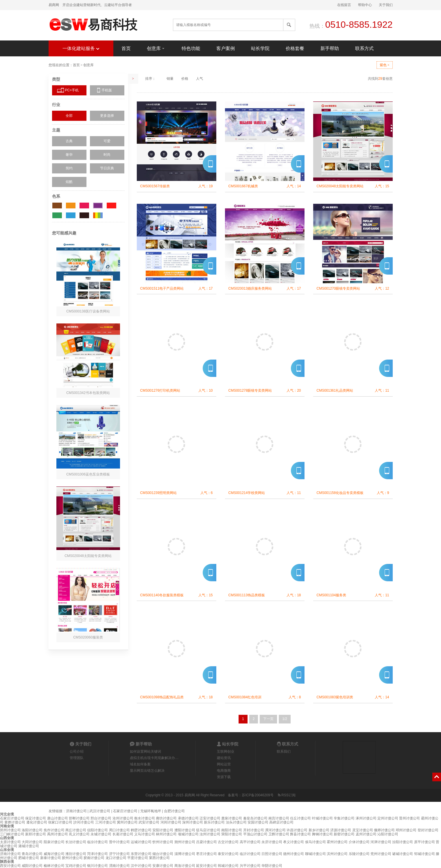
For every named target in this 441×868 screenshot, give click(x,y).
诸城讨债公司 (403, 854)
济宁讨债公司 (119, 854)
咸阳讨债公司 (32, 866)
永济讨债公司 (272, 842)
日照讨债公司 (272, 854)
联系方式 (364, 48)
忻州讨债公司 (163, 842)
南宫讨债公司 (279, 818)
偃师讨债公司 (384, 830)
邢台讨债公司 (101, 818)
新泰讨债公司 (51, 858)
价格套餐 (295, 48)
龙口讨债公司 (116, 858)
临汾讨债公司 (97, 842)
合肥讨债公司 (174, 811)
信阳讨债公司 (97, 830)
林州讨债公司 (166, 834)
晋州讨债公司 (409, 818)
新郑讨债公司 (36, 834)
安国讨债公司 (258, 822)
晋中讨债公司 (119, 842)
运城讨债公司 (141, 842)
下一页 (268, 719)
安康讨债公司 (163, 866)
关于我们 (386, 5)
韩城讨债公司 (228, 866)
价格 (185, 79)
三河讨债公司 (106, 822)
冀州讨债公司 (127, 822)
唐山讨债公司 (58, 818)
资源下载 (224, 777)
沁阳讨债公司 (388, 834)
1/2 (285, 719)
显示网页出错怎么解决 (147, 771)
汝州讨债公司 (210, 834)
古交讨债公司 (228, 842)
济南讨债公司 (76, 811)
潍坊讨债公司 (76, 854)
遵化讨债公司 (37, 822)
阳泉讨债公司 (54, 842)
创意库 (156, 48)
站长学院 (260, 48)
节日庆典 (107, 168)
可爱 (107, 141)
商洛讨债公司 (185, 866)
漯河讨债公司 (275, 830)
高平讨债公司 (250, 842)
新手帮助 (330, 48)
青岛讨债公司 (32, 854)
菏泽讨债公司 (97, 854)
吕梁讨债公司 (206, 842)
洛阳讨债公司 (32, 830)
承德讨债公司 (188, 818)
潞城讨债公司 (29, 846)
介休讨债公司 (359, 842)
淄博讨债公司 (185, 854)
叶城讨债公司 (322, 818)
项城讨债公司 (188, 834)
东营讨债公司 (141, 854)
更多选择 (107, 116)
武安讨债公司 (149, 822)
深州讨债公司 (193, 822)
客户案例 (226, 48)
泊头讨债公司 (236, 822)
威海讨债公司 (54, 854)
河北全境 (7, 814)
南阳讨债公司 (232, 830)
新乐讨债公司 (214, 822)
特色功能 (191, 48)
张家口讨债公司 (60, 822)
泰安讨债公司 (228, 854)
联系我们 (284, 752)
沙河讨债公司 (84, 822)
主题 (56, 130)
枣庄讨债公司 (206, 854)
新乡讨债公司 (319, 830)
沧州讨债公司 (123, 818)
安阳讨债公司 (163, 830)
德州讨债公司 (294, 854)
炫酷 (69, 182)
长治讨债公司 (76, 842)
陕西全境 (7, 862)
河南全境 (7, 826)
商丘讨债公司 (76, 830)
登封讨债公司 (428, 830)
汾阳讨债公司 (403, 842)
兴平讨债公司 (250, 866)
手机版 (107, 90)
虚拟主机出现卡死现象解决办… (154, 758)
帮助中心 (365, 5)
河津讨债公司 (381, 842)
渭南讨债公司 (119, 866)
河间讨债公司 (171, 822)
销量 (170, 79)
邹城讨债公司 (425, 854)
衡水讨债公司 (145, 818)
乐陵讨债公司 (359, 854)
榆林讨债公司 (54, 866)
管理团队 (77, 758)
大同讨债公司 (32, 842)
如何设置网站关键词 (145, 752)
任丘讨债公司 (300, 818)
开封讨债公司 (254, 830)
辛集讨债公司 (344, 818)
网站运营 (224, 764)
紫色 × (385, 65)
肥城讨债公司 (29, 858)
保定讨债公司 (36, 818)
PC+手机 (72, 90)
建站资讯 (224, 758)
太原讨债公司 (10, 842)
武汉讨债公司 (100, 811)
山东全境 (7, 850)
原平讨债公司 (425, 842)
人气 (200, 79)
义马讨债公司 (145, 834)
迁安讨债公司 (210, 818)
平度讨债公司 (138, 858)
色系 (56, 196)
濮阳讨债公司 (185, 830)
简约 (69, 168)
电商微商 (224, 771)
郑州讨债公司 (10, 830)
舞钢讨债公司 (322, 834)
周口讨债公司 (119, 830)
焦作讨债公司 (54, 830)
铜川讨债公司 (97, 866)
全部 (69, 116)
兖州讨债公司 (381, 854)
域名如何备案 (140, 764)
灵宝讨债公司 (363, 830)
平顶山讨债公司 (255, 834)
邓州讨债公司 (406, 830)
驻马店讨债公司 (208, 830)
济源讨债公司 (341, 830)
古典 (69, 141)
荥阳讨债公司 (232, 834)
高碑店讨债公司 (281, 822)
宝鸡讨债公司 (76, 866)
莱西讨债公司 (159, 858)
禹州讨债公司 (58, 834)
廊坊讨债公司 (166, 818)
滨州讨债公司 (337, 854)
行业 (56, 105)
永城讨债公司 (101, 834)
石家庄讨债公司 (125, 811)
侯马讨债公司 (315, 842)
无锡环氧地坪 (151, 811)
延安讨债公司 (206, 866)
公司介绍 (77, 752)
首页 (126, 48)
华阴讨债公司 (272, 866)
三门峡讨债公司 (12, 834)
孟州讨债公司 (366, 834)
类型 (56, 79)
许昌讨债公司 (297, 830)
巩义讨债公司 (79, 834)
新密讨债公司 (344, 834)
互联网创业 (226, 752)
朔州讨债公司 (185, 842)
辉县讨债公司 (300, 834)
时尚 (107, 155)
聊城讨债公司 (315, 854)
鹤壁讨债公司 (141, 830)
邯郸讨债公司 (79, 818)
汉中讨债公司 (141, 866)
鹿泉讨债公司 (232, 818)
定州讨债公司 (388, 818)
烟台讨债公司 (163, 854)
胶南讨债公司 (94, 858)
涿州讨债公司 (366, 818)
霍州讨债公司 (337, 842)
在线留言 (344, 5)
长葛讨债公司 (123, 834)
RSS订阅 (286, 795)
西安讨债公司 (10, 866)
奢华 (69, 155)
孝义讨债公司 (294, 842)
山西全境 (7, 838)
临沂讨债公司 (250, 854)
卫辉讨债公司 (279, 834)
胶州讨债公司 (72, 858)
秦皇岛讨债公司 (255, 818)
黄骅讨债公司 (15, 822)
